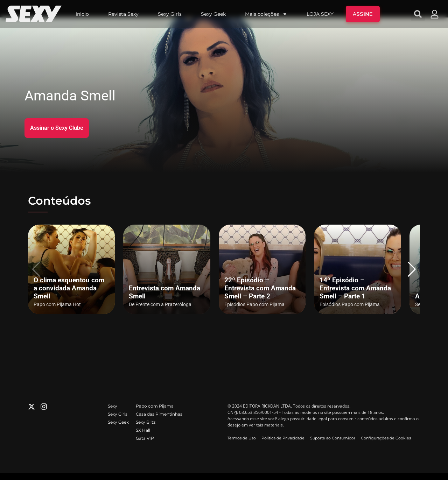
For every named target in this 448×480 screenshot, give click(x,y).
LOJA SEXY (320, 14)
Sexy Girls (170, 14)
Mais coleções (266, 14)
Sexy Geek (213, 14)
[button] (412, 269)
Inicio (82, 14)
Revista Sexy (123, 14)
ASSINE (363, 14)
